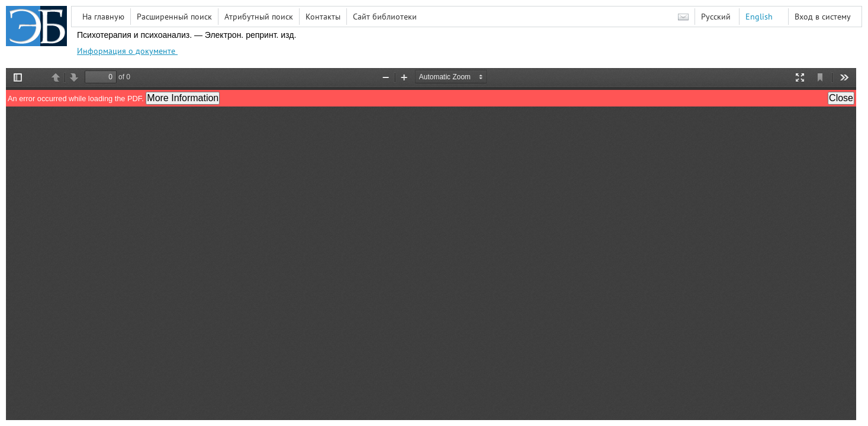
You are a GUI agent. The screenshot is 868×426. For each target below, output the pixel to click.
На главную (103, 17)
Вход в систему (823, 17)
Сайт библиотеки (385, 17)
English (759, 17)
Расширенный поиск (174, 17)
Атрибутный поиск (259, 17)
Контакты (323, 17)
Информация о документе (127, 51)
